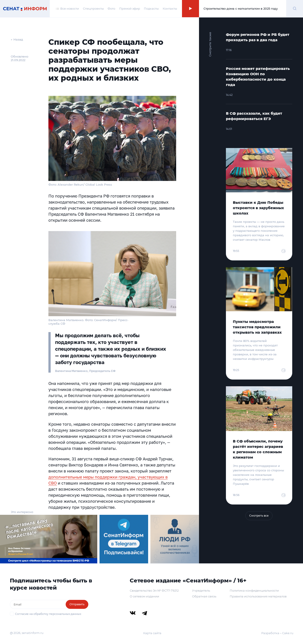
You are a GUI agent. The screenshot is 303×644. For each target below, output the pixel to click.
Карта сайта (152, 633)
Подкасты (151, 9)
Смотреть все (259, 516)
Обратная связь (204, 596)
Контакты (170, 9)
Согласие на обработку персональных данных (48, 614)
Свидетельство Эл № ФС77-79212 (154, 590)
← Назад (17, 39)
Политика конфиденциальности (254, 590)
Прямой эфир (130, 9)
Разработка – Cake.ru (277, 633)
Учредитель (201, 590)
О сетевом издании (144, 596)
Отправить (77, 604)
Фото (111, 9)
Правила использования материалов (258, 596)
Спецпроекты (93, 9)
